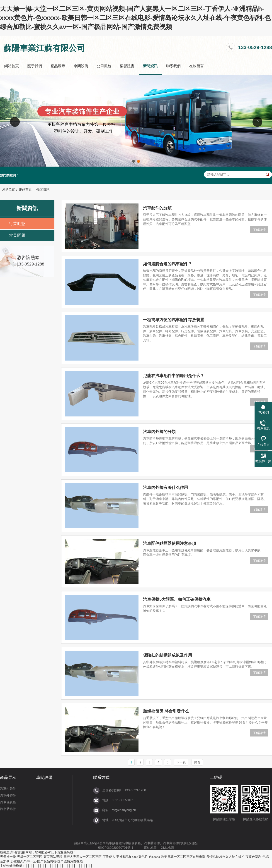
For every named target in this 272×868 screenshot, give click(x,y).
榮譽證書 (127, 66)
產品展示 (58, 66)
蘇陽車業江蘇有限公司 (90, 843)
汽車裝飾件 (8, 809)
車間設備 (81, 66)
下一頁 (181, 762)
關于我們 (35, 66)
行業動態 (17, 224)
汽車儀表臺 (8, 802)
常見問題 (17, 235)
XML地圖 (167, 848)
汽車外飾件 (8, 795)
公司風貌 (104, 66)
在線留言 (197, 66)
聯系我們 (173, 66)
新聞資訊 (150, 66)
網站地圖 (150, 848)
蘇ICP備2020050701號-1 (116, 848)
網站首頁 (12, 66)
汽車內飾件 (8, 789)
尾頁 (197, 762)
